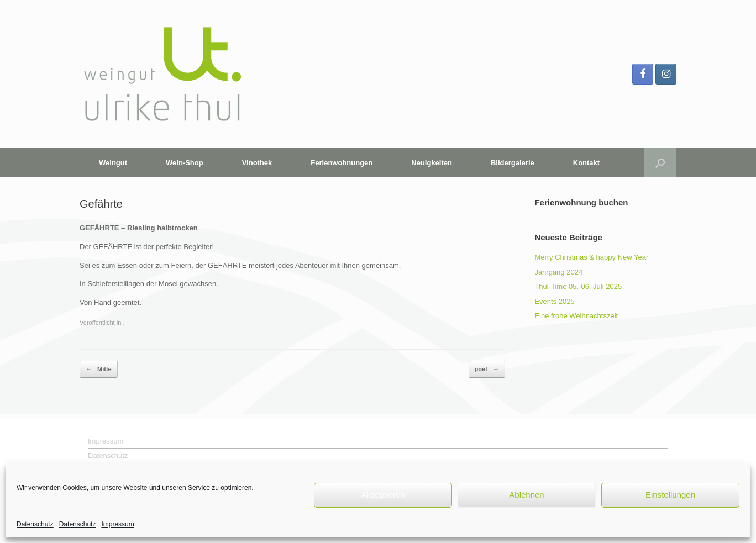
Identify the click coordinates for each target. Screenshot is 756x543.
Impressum (117, 524)
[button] (660, 163)
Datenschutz (35, 524)
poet (487, 369)
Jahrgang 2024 (558, 272)
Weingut (113, 163)
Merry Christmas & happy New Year (591, 257)
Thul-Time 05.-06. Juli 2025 (578, 286)
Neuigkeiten (432, 163)
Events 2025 (554, 301)
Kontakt (586, 163)
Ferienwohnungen (342, 163)
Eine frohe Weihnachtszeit (576, 316)
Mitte (99, 369)
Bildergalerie (513, 163)
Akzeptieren (383, 495)
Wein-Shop (185, 163)
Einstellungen (670, 495)
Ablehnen (526, 495)
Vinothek (257, 163)
